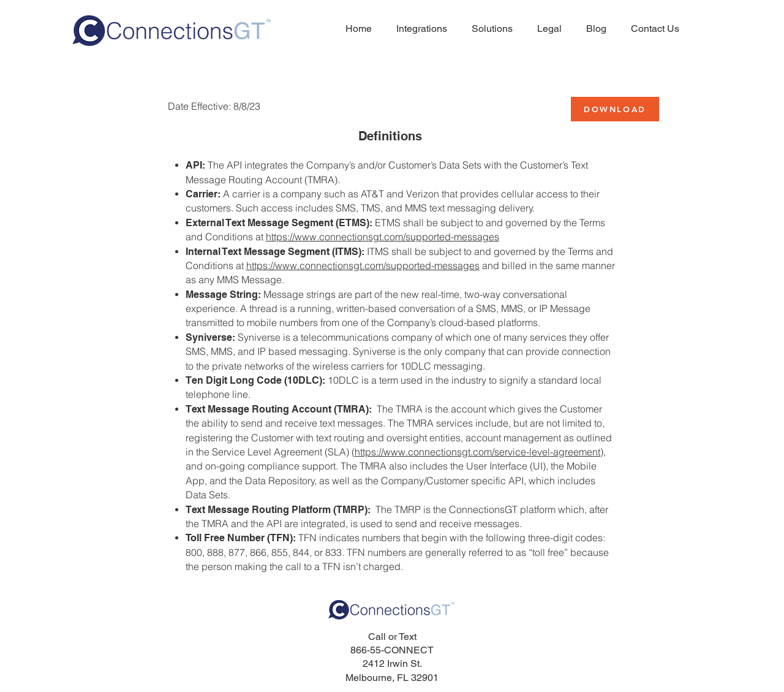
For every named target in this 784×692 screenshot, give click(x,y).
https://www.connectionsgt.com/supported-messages (383, 237)
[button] (546, 29)
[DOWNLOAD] (615, 109)
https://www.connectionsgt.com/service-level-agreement (477, 452)
